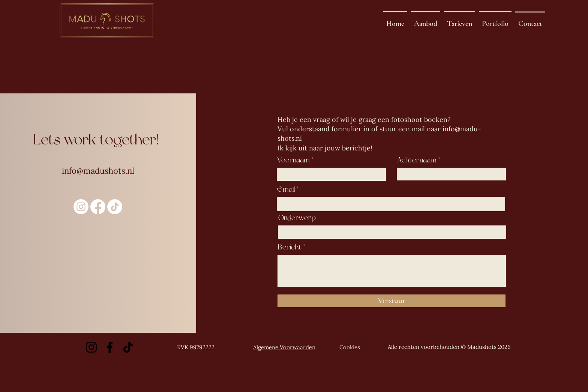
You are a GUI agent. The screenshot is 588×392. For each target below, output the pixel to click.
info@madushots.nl (98, 171)
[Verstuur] (391, 301)
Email (286, 189)
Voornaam (293, 160)
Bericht (290, 247)
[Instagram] (81, 207)
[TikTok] (115, 207)
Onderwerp (297, 218)
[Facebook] (110, 347)
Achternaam (417, 160)
